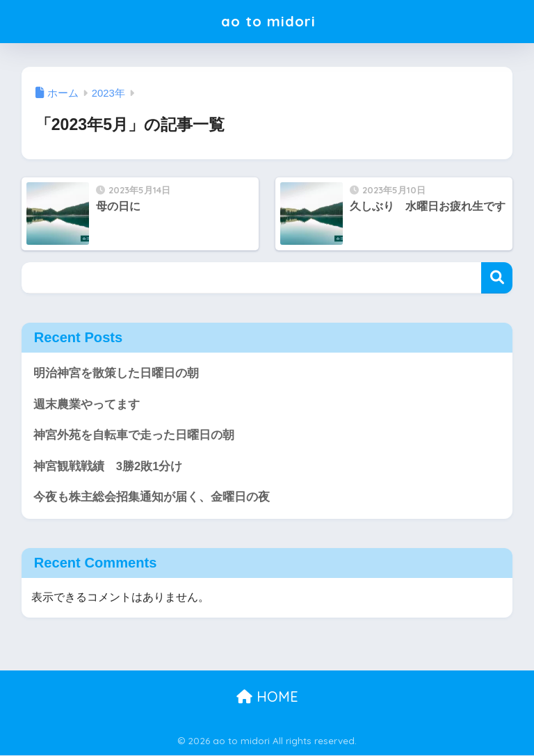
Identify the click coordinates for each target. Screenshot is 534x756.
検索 (497, 278)
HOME (267, 697)
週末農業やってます (87, 404)
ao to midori (268, 21)
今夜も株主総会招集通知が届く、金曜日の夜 (152, 498)
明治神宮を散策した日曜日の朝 (116, 373)
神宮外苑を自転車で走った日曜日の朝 (134, 436)
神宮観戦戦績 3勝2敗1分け (108, 467)
